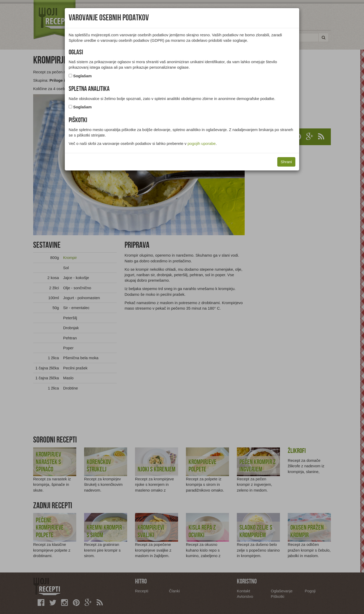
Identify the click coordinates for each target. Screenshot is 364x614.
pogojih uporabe (202, 143)
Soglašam (82, 76)
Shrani (286, 162)
